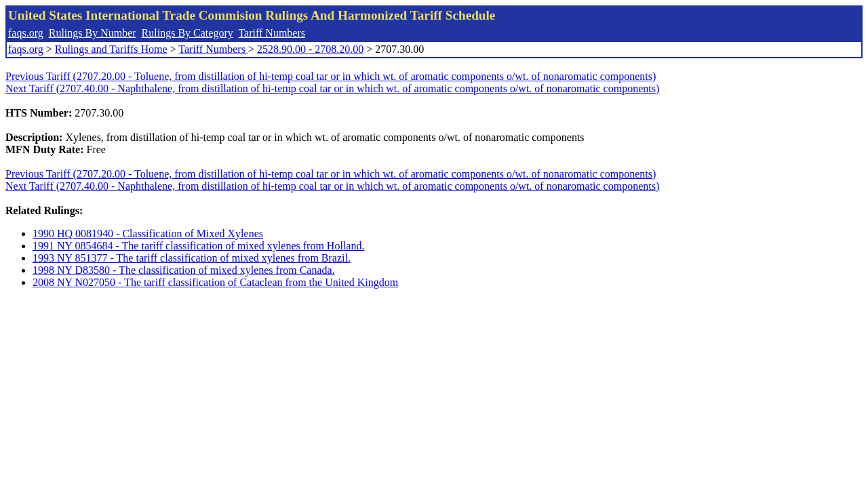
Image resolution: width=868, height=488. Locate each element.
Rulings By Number (93, 33)
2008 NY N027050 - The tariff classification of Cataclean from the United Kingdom (215, 282)
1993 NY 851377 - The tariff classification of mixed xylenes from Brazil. (192, 258)
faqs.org (26, 33)
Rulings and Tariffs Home (111, 49)
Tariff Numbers (272, 33)
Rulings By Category (188, 33)
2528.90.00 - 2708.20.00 (310, 49)
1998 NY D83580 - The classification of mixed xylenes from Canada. (184, 270)
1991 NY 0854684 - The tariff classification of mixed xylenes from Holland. (198, 246)
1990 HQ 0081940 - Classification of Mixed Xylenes (148, 233)
